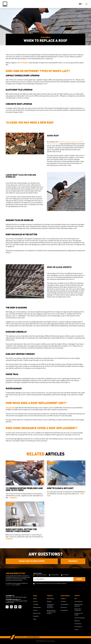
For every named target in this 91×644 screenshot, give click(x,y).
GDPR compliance (62, 583)
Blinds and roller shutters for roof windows (51, 612)
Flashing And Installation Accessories (50, 606)
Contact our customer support (32, 561)
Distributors (64, 607)
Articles (35, 610)
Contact (76, 630)
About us (35, 602)
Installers (63, 599)
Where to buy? (37, 613)
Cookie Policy (78, 624)
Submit (79, 579)
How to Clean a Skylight (60, 488)
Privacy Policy (51, 583)
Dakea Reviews (37, 607)
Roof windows (50, 599)
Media (35, 619)
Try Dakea (36, 605)
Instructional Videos (80, 618)
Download (77, 621)
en (81, 4)
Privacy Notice (78, 627)
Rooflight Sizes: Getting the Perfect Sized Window (21, 530)
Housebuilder (64, 610)
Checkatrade (10, 408)
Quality (35, 599)
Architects (63, 602)
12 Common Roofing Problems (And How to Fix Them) (24, 489)
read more (13, 498)
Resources (73, 561)
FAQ (75, 599)
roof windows (24, 63)
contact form (9, 585)
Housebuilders (65, 605)
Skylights (49, 602)
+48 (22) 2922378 (10, 602)
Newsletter (36, 616)
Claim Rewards (78, 602)
